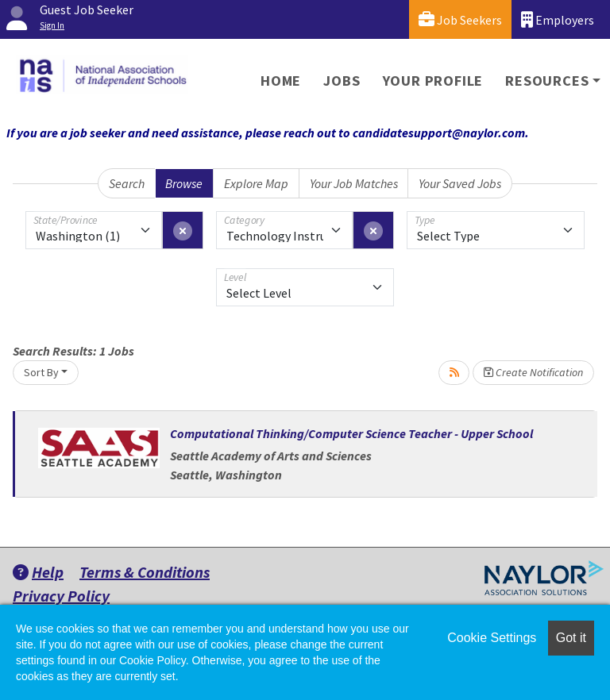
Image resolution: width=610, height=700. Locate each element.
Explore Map (256, 183)
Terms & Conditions (145, 572)
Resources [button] (547, 81)
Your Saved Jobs (460, 183)
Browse (184, 183)
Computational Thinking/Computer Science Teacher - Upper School (351, 433)
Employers (558, 19)
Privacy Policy (61, 596)
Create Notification (533, 372)
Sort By (41, 372)
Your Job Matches (354, 183)
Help (38, 572)
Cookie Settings (492, 638)
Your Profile (433, 81)
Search (127, 183)
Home (281, 81)
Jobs (342, 81)
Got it (571, 638)
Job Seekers (460, 19)
